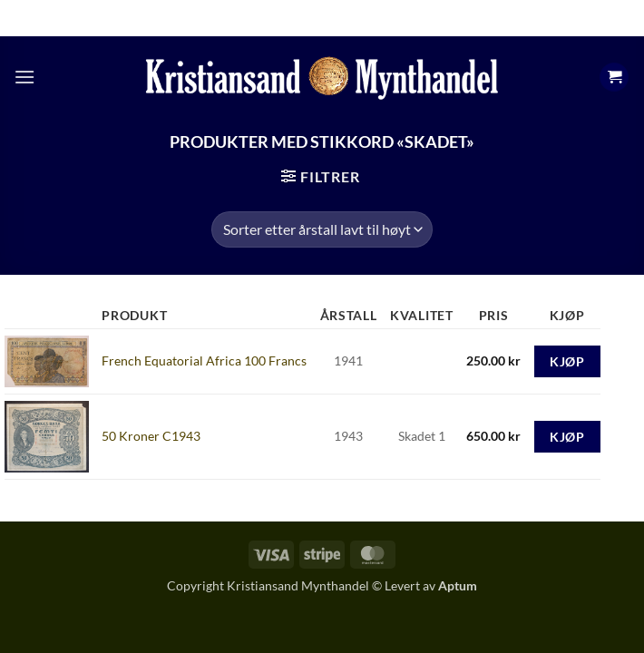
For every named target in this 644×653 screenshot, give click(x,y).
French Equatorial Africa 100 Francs (204, 361)
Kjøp (567, 361)
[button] (24, 77)
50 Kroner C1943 (151, 436)
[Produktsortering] (322, 229)
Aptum (458, 585)
